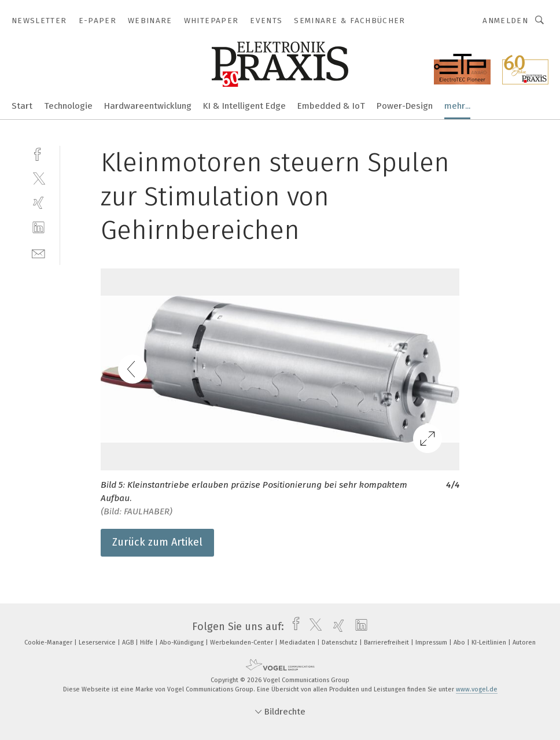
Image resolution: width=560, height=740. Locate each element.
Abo (460, 643)
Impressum (432, 643)
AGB (129, 643)
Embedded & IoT (331, 106)
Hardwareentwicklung (148, 106)
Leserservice (98, 643)
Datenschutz (340, 643)
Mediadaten (298, 643)
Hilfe (148, 643)
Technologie (68, 106)
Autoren (524, 643)
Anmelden (505, 21)
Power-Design (405, 106)
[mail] (38, 253)
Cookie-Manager (49, 643)
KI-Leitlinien (490, 643)
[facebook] (38, 153)
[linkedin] (38, 228)
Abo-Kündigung (183, 643)
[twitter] (38, 178)
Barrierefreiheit (387, 643)
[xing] (38, 203)
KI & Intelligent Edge (244, 106)
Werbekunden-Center (242, 643)
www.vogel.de (477, 689)
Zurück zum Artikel (157, 542)
